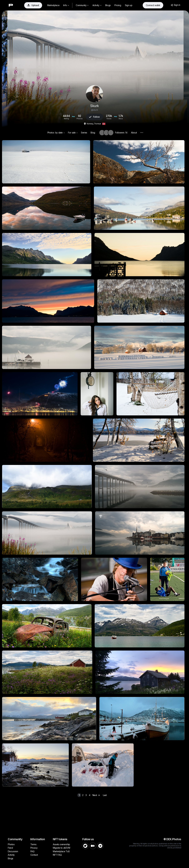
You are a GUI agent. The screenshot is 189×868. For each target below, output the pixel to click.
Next (97, 795)
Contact (34, 855)
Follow (94, 117)
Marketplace (53, 5)
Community (82, 5)
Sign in (176, 5)
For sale (73, 133)
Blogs (108, 5)
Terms (33, 844)
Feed (10, 848)
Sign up (129, 5)
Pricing (118, 5)
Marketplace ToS (61, 851)
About (134, 133)
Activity (97, 5)
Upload (33, 5)
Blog (93, 133)
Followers (121, 133)
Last (105, 795)
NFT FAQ (57, 855)
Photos (51, 133)
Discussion (13, 851)
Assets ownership (61, 844)
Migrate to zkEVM (62, 848)
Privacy (34, 848)
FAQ (32, 851)
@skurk (95, 110)
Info (66, 5)
